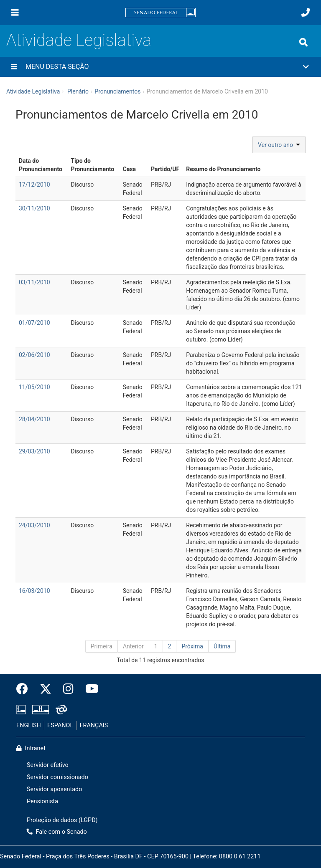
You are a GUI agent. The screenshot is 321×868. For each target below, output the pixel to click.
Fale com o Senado (57, 832)
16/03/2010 (34, 591)
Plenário (78, 91)
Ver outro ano (279, 145)
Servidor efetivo (48, 765)
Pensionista (42, 801)
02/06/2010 (34, 355)
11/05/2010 (34, 387)
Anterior (133, 646)
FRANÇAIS (94, 725)
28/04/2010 (34, 419)
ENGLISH (29, 725)
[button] (160, 67)
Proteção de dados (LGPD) (62, 820)
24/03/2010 (34, 525)
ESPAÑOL (60, 725)
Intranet (31, 748)
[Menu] (15, 13)
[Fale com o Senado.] (306, 13)
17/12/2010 (34, 185)
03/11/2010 (34, 282)
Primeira (102, 646)
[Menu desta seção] (14, 67)
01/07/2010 (34, 323)
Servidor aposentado (54, 789)
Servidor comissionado (57, 777)
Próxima (192, 646)
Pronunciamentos (117, 91)
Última (222, 646)
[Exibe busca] (303, 42)
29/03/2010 (34, 451)
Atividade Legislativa (79, 40)
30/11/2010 (34, 208)
